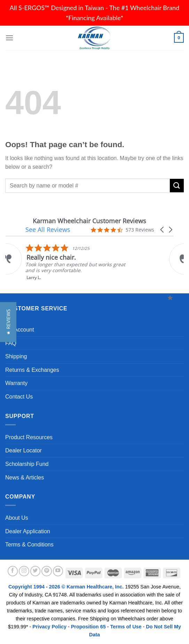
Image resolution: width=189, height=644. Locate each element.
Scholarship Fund (27, 464)
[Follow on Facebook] (13, 571)
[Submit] (177, 186)
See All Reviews (48, 229)
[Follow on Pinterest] (47, 571)
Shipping (16, 356)
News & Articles (25, 478)
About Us (17, 518)
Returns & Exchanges (32, 370)
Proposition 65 (88, 627)
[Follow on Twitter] (36, 571)
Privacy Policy (49, 627)
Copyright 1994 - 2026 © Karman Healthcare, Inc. (67, 587)
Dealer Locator (23, 450)
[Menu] (9, 38)
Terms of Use (126, 627)
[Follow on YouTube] (58, 571)
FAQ (11, 343)
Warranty (16, 383)
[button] (163, 230)
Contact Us (19, 397)
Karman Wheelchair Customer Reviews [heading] (89, 221)
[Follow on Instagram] (24, 571)
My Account (20, 330)
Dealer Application (28, 531)
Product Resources (29, 437)
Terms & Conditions (29, 545)
